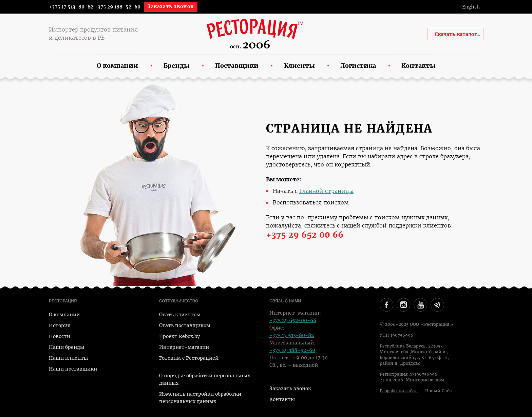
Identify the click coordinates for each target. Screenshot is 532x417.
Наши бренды (66, 347)
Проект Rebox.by (179, 336)
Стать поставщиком (185, 325)
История (60, 325)
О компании (64, 315)
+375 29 (118, 7)
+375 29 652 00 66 (305, 235)
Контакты (282, 399)
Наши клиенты (68, 358)
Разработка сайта (399, 391)
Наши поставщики (73, 369)
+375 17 (67, 7)
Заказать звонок (171, 6)
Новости (60, 336)
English (471, 7)
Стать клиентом (180, 315)
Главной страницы (326, 191)
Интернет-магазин (184, 347)
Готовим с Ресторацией (189, 358)
